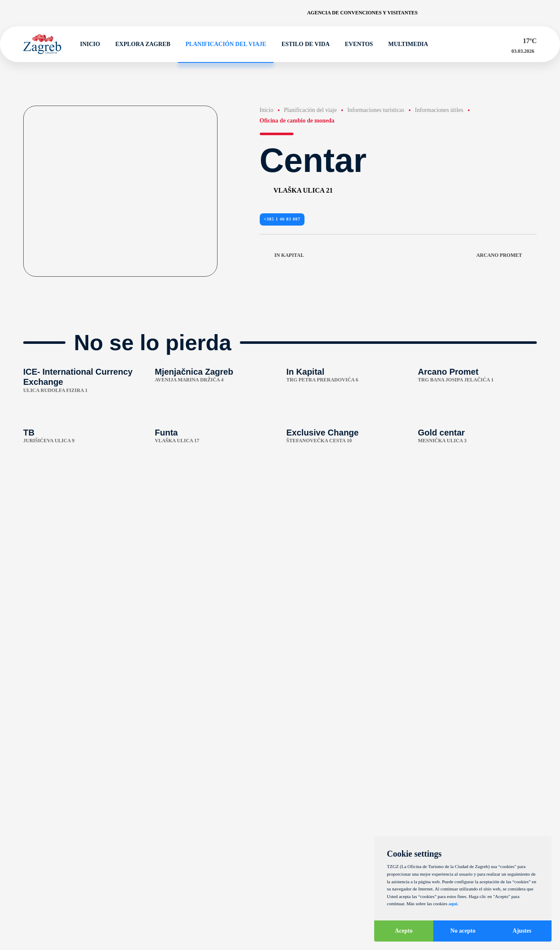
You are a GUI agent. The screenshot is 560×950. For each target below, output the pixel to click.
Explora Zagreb (139, 44)
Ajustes (522, 931)
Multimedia (404, 44)
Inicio (86, 44)
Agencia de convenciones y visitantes (362, 13)
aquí (453, 904)
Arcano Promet (507, 256)
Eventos (355, 44)
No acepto (463, 931)
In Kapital (282, 256)
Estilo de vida (302, 44)
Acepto (404, 931)
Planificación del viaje (222, 44)
